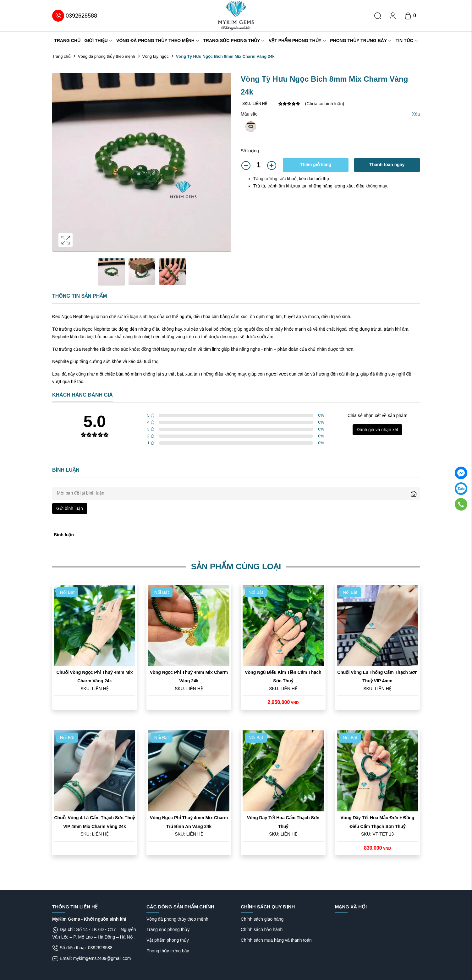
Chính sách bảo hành (262, 929)
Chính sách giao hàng (262, 919)
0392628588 (75, 16)
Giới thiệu (98, 41)
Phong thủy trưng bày (361, 41)
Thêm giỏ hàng (316, 165)
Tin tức (407, 41)
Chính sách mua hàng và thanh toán (276, 940)
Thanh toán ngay (387, 165)
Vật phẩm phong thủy (297, 41)
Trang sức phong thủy (234, 41)
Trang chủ (67, 41)
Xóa (416, 114)
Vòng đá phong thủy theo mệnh (158, 41)
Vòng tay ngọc (156, 56)
